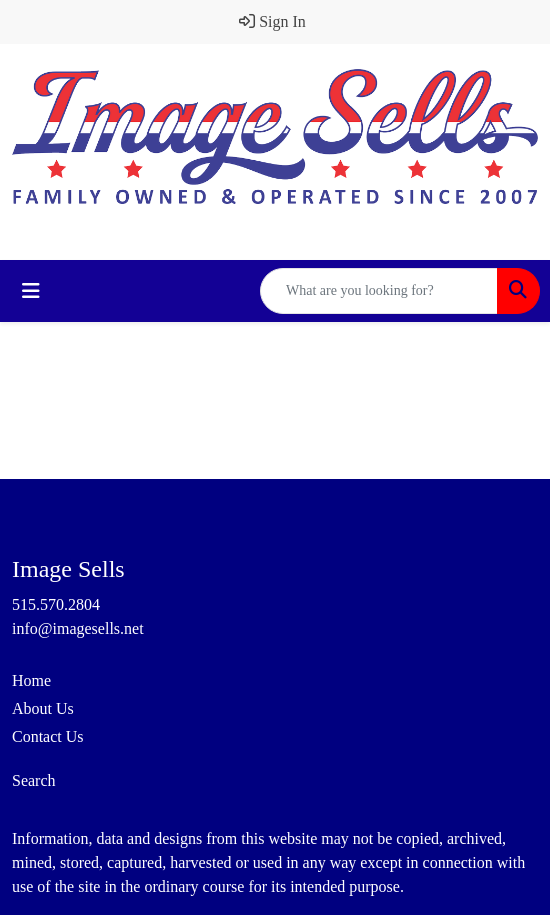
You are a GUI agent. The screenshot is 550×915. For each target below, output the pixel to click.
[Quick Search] (379, 291)
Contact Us (48, 736)
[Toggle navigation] (31, 291)
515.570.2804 (56, 604)
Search (34, 780)
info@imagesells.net (78, 628)
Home (31, 680)
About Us (43, 708)
